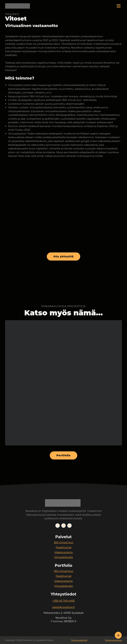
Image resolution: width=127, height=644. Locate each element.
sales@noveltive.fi (63, 607)
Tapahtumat (63, 547)
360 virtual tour (63, 542)
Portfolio (63, 455)
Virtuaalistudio (63, 557)
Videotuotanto (63, 552)
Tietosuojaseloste (113, 640)
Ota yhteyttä (63, 256)
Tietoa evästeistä (79, 640)
